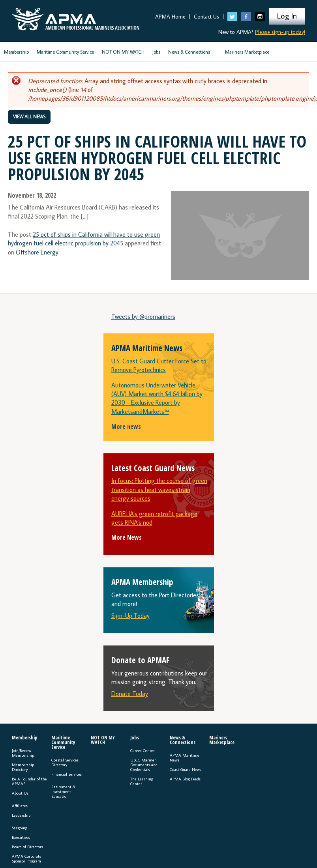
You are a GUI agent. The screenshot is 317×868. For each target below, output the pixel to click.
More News (127, 537)
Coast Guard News (186, 769)
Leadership (21, 815)
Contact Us (206, 17)
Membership (16, 52)
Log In (287, 16)
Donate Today (130, 694)
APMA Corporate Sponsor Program (27, 859)
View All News (29, 117)
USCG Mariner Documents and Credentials (144, 765)
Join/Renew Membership (23, 753)
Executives (21, 837)
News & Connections (189, 52)
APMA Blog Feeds (185, 779)
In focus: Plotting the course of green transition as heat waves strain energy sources (159, 489)
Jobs (156, 52)
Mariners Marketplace (247, 52)
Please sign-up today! (280, 32)
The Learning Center (142, 781)
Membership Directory (23, 767)
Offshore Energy (37, 252)
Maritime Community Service (65, 52)
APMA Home (170, 17)
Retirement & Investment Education (63, 791)
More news (126, 427)
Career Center (143, 750)
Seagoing (20, 828)
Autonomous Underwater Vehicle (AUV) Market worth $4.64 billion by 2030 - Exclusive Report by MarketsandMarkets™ (157, 398)
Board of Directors (27, 847)
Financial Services (67, 774)
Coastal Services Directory (65, 762)
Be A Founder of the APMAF (29, 781)
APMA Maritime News (185, 758)
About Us (20, 793)
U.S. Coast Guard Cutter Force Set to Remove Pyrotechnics (159, 365)
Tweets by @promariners (143, 316)
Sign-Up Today (130, 615)
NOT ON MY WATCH (123, 52)
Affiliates (20, 806)
